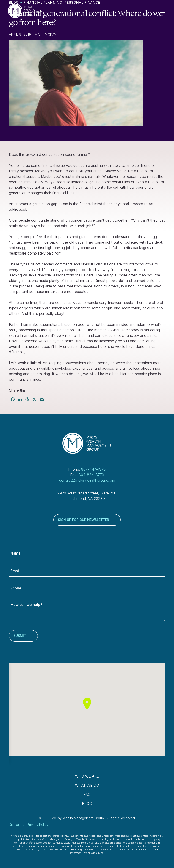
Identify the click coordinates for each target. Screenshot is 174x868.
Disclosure (17, 824)
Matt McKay (46, 34)
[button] (87, 704)
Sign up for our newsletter (83, 520)
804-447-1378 (93, 469)
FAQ (87, 794)
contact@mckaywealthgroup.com (87, 480)
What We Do (87, 785)
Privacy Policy (38, 824)
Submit (20, 636)
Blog (87, 804)
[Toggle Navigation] (164, 11)
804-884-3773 (91, 475)
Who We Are (87, 776)
